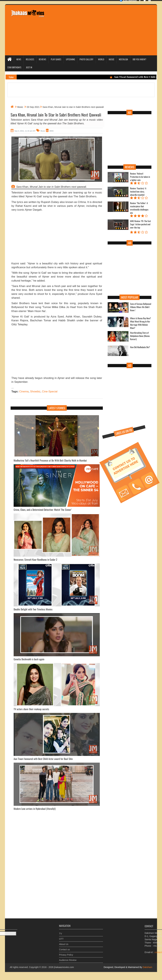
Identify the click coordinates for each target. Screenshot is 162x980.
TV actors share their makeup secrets (31, 709)
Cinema (24, 392)
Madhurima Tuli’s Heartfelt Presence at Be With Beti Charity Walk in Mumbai (50, 460)
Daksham (147, 967)
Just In (29, 67)
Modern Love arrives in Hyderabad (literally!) (35, 809)
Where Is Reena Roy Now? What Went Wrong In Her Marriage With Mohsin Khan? (141, 323)
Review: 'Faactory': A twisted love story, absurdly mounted (138, 192)
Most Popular (130, 297)
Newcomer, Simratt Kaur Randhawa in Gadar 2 (35, 560)
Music (111, 59)
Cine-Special (50, 392)
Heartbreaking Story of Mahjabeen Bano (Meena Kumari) (140, 336)
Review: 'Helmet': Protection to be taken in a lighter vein (140, 177)
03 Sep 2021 (33, 107)
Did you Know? (139, 59)
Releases (30, 59)
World (101, 59)
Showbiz (35, 392)
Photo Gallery (86, 59)
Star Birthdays (14, 67)
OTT (61, 937)
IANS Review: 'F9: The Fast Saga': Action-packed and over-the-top (140, 224)
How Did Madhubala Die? (140, 347)
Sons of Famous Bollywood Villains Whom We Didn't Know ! (141, 307)
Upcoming (70, 59)
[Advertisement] (104, 30)
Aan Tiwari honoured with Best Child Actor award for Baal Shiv (43, 759)
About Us (64, 943)
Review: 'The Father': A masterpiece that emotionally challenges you (139, 208)
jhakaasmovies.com (64, 967)
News (19, 59)
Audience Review (68, 959)
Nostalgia (123, 59)
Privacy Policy (66, 953)
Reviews (43, 59)
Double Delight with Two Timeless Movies (33, 609)
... (13, 387)
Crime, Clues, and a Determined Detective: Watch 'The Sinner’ (43, 510)
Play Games (56, 59)
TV (60, 932)
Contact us (64, 948)
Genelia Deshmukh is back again (29, 659)
